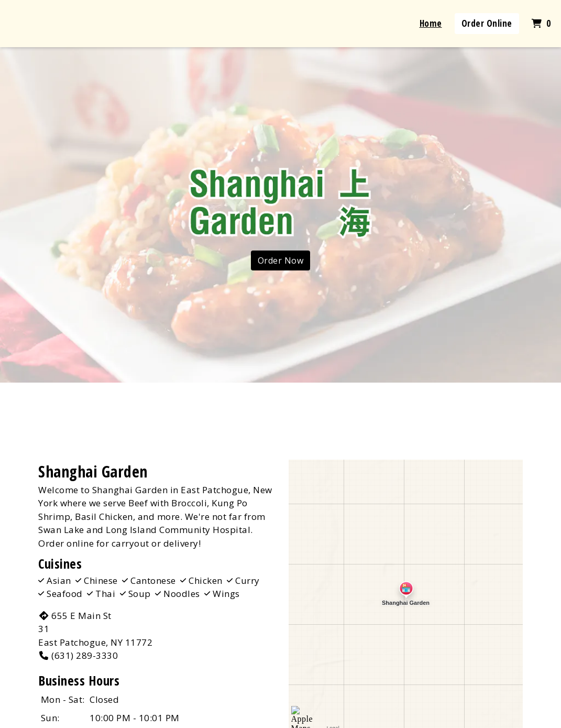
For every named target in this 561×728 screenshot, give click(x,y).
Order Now (281, 260)
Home (431, 23)
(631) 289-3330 (78, 655)
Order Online (487, 23)
